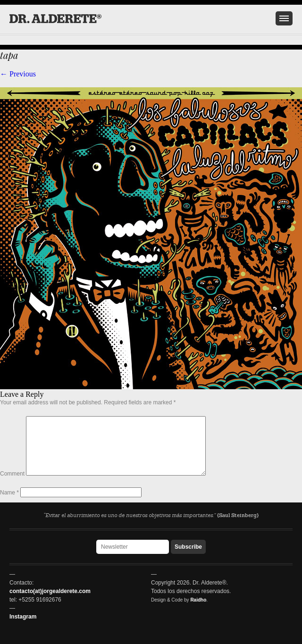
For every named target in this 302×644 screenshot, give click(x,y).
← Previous (18, 74)
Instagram (23, 617)
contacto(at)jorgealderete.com (50, 591)
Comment (12, 485)
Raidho (198, 600)
